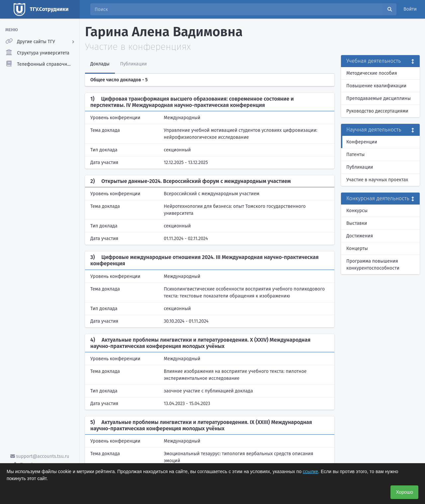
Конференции (362, 142)
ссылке (310, 471)
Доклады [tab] (100, 64)
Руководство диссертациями (377, 111)
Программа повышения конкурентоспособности (373, 265)
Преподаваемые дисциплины (379, 98)
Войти (410, 9)
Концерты (357, 249)
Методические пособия (372, 73)
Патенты (355, 155)
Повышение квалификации (376, 86)
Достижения (360, 236)
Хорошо (404, 492)
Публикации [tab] (133, 64)
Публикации (360, 167)
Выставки (357, 223)
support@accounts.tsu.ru (40, 456)
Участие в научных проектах (377, 180)
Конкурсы (357, 211)
